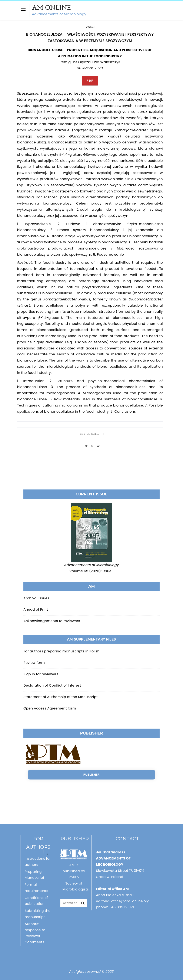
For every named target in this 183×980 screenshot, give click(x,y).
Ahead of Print (36, 609)
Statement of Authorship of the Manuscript (61, 697)
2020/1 (90, 27)
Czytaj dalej (90, 434)
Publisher (91, 775)
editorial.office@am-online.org (123, 901)
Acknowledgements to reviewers (52, 621)
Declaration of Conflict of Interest (52, 685)
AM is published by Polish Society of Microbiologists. (76, 877)
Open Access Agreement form (50, 708)
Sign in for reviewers (41, 674)
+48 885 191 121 (122, 907)
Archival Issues (36, 598)
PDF (90, 81)
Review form (34, 663)
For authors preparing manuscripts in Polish (61, 651)
